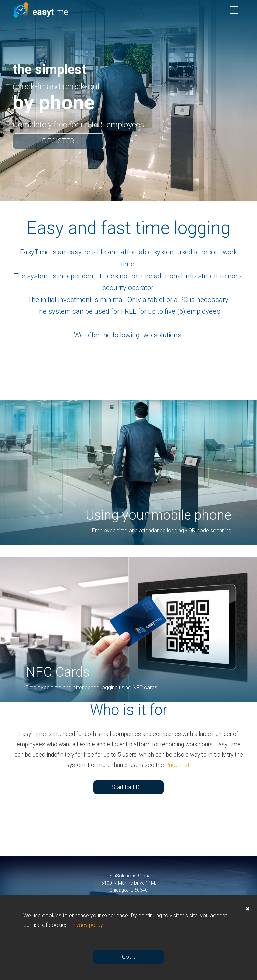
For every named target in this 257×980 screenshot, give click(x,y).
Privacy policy (87, 925)
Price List (178, 765)
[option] (128, 100)
